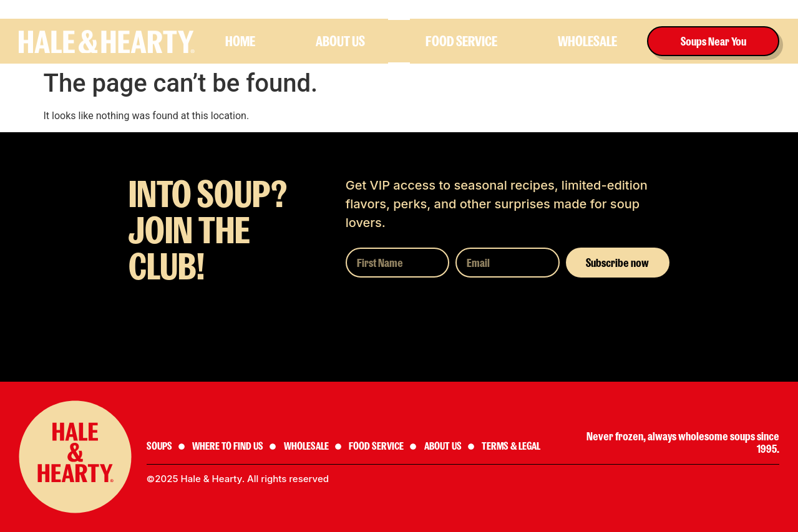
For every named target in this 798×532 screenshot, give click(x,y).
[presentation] (440, 314)
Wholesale (587, 41)
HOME (240, 41)
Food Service (461, 41)
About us (340, 41)
